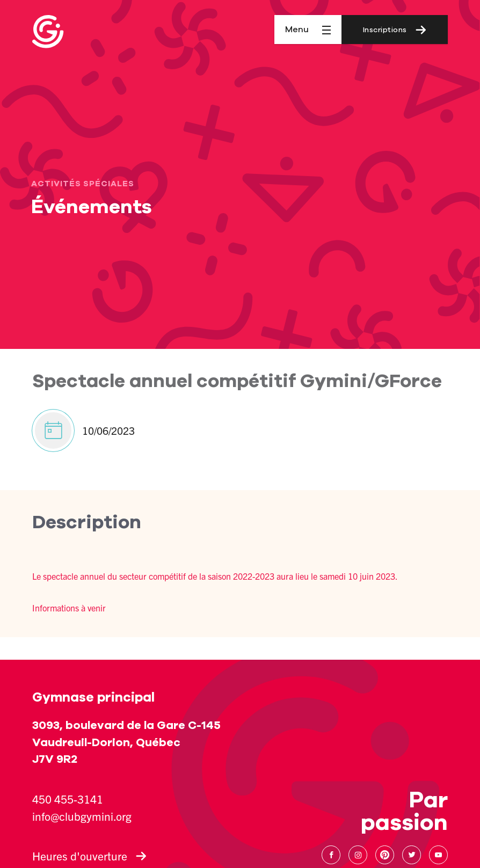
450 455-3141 (68, 799)
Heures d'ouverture (89, 856)
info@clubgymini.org (82, 816)
